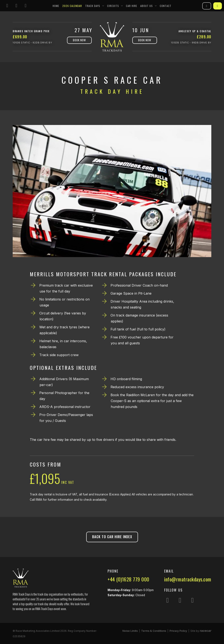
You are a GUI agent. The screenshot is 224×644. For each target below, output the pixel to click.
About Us (147, 6)
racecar (206, 631)
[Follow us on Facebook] (16, 6)
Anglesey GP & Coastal (195, 31)
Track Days (93, 6)
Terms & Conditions (154, 631)
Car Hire (132, 6)
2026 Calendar (72, 6)
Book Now (79, 40)
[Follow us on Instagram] (7, 6)
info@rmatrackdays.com (188, 579)
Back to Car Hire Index (112, 537)
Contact (166, 6)
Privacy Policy (178, 631)
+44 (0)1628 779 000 (128, 579)
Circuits (113, 6)
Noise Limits (130, 631)
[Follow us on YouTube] (26, 6)
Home (56, 6)
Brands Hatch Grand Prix (31, 31)
